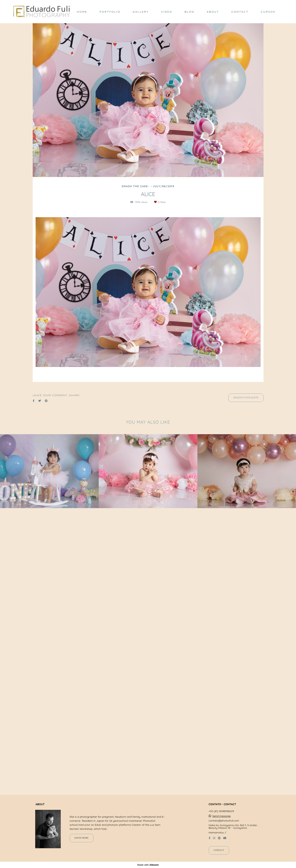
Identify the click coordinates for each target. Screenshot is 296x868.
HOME (82, 12)
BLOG (190, 12)
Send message (221, 816)
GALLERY (141, 12)
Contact (219, 850)
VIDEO (167, 12)
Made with (148, 865)
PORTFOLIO (110, 12)
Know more (82, 838)
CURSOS (268, 12)
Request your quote (246, 398)
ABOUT (213, 12)
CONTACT (240, 12)
